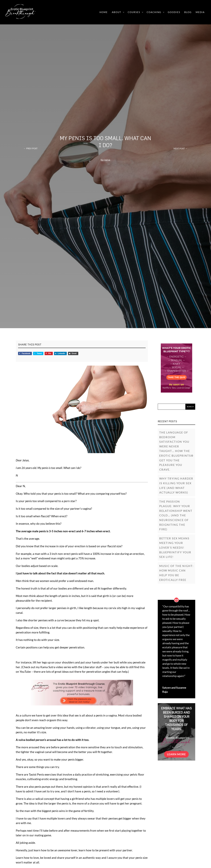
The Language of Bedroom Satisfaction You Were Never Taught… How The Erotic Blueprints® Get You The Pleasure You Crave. (176, 451)
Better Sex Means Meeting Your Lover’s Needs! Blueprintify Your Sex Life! (175, 548)
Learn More (176, 754)
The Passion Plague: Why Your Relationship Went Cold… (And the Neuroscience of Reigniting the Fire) (176, 515)
